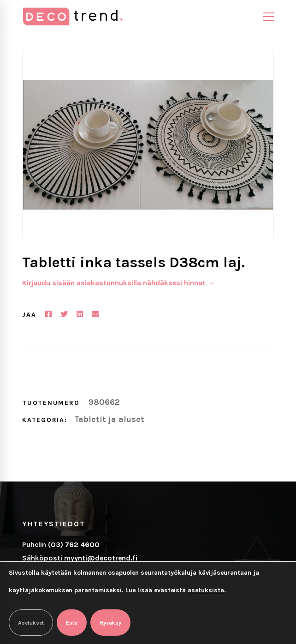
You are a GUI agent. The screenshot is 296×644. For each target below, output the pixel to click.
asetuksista (206, 590)
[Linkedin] (80, 314)
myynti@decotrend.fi (101, 558)
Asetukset (31, 623)
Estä (72, 623)
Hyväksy (110, 623)
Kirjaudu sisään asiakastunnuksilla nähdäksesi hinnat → (118, 283)
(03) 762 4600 (74, 545)
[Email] (95, 314)
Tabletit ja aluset (109, 419)
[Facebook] (48, 314)
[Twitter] (64, 314)
